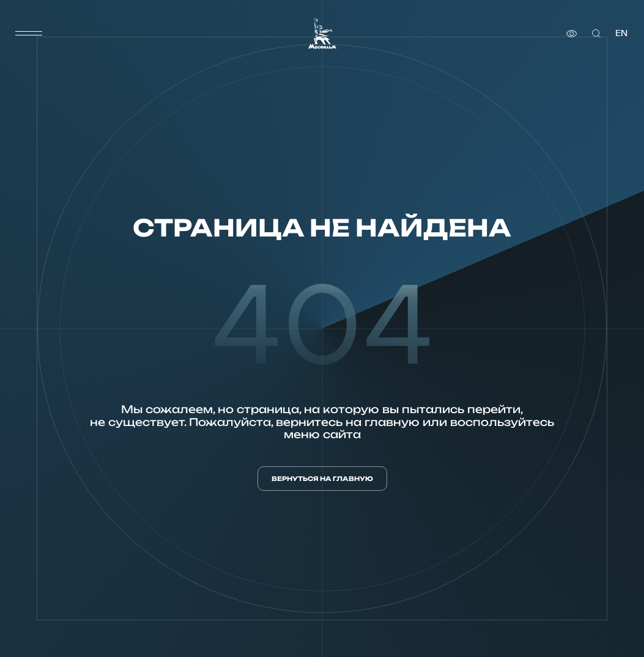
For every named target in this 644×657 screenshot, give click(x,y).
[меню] (29, 34)
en (621, 33)
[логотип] (322, 33)
